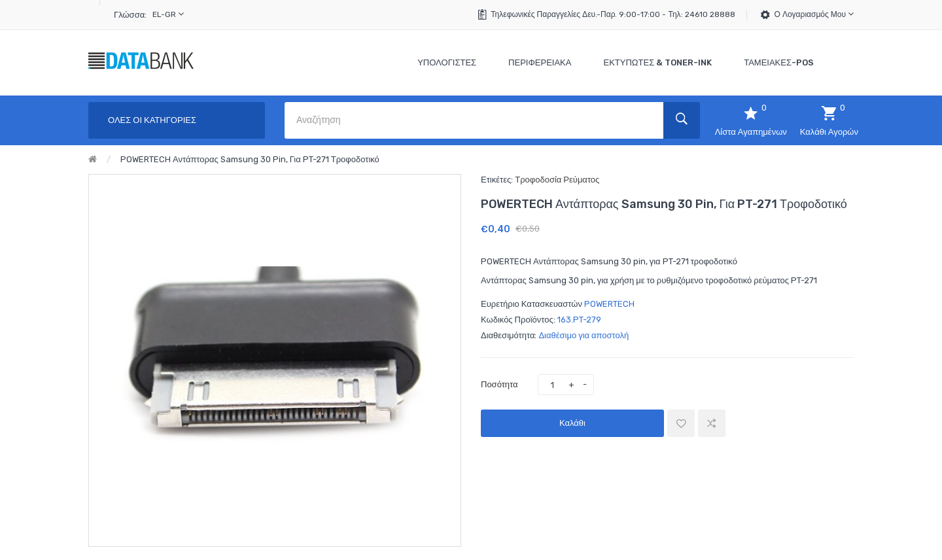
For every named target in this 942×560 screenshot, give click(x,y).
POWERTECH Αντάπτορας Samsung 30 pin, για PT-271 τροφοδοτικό (250, 159)
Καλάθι (572, 423)
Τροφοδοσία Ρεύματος (557, 180)
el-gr (168, 14)
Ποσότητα (499, 384)
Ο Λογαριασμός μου (814, 14)
